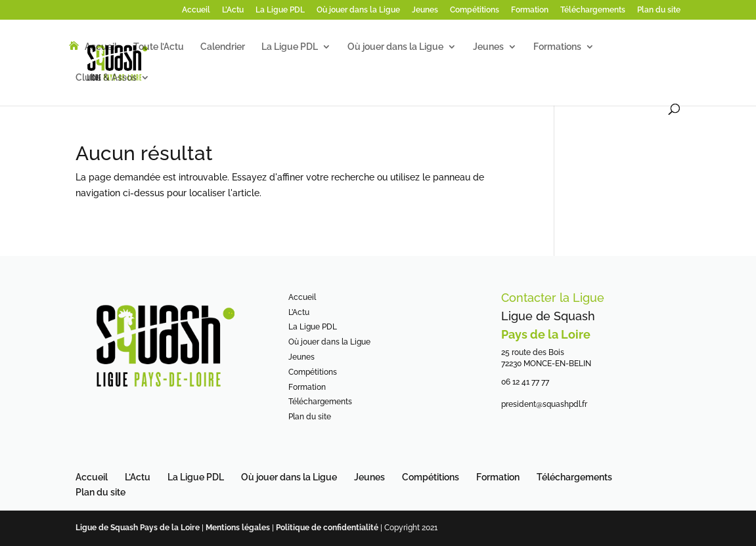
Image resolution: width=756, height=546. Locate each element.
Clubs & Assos (106, 78)
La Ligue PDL (280, 10)
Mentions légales (238, 528)
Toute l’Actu (159, 47)
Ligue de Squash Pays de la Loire (139, 528)
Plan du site (659, 10)
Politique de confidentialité (328, 528)
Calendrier (223, 47)
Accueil (196, 10)
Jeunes (425, 10)
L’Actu (233, 10)
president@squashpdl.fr (544, 404)
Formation (530, 10)
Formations (557, 47)
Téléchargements (593, 10)
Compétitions (475, 10)
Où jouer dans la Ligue (358, 10)
